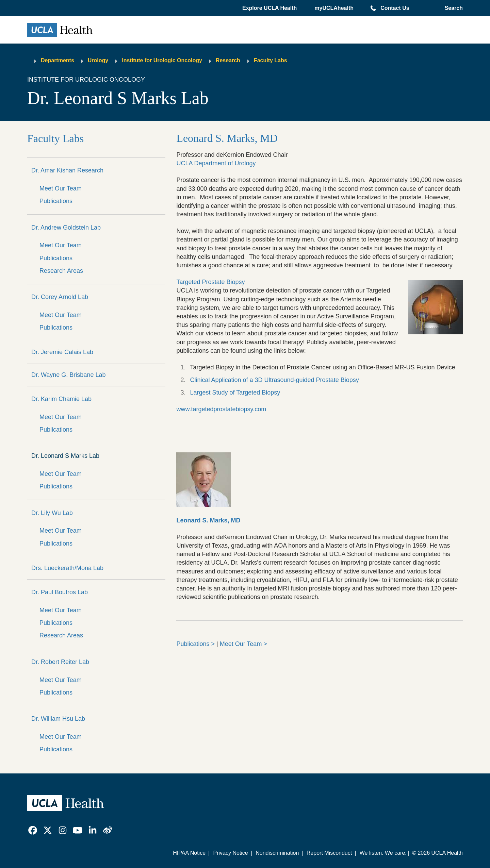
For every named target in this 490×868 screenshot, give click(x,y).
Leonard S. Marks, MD (227, 138)
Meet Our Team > (243, 644)
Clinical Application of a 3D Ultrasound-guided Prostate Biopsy (274, 380)
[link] (33, 830)
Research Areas (61, 271)
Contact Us (395, 8)
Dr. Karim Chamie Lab (61, 399)
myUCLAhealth (334, 8)
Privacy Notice (230, 853)
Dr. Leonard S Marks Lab (65, 456)
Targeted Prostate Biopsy (210, 282)
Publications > (195, 644)
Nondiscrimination (277, 853)
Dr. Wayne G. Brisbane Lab (68, 375)
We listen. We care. (383, 853)
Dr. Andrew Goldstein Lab (66, 228)
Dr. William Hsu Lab (58, 719)
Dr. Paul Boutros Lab (60, 592)
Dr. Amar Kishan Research (67, 170)
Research (228, 60)
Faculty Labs (271, 60)
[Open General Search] (452, 8)
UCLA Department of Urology (216, 163)
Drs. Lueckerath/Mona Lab (67, 568)
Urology (98, 60)
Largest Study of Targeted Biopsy (235, 393)
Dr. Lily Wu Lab (52, 513)
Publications (56, 201)
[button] (270, 8)
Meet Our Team (61, 188)
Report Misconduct (329, 853)
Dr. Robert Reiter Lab (60, 662)
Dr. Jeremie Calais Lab (62, 352)
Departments (58, 60)
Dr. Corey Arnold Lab (60, 297)
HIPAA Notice (189, 853)
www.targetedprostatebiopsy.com (221, 409)
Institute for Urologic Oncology (162, 60)
